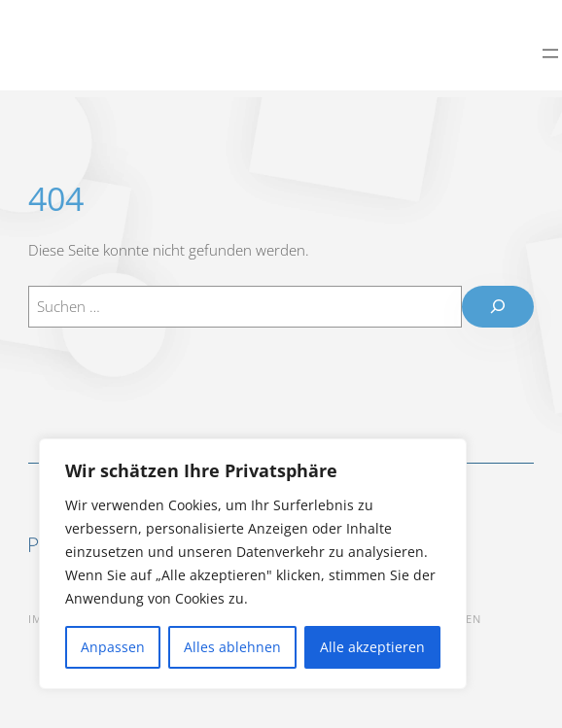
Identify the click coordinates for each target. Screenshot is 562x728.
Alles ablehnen (232, 647)
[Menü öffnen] (550, 46)
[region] (253, 564)
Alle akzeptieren (372, 647)
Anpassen (113, 647)
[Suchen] (498, 307)
